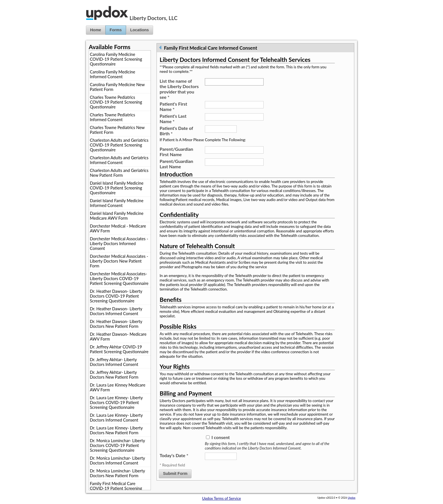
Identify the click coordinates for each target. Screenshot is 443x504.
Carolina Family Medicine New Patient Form (117, 87)
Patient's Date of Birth (176, 131)
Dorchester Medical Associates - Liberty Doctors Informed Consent (119, 244)
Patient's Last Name (173, 119)
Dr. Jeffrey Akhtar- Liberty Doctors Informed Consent (114, 362)
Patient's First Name (173, 106)
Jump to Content (14, 2)
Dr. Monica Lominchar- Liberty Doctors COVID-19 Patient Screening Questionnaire (117, 445)
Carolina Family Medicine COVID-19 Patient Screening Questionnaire (116, 59)
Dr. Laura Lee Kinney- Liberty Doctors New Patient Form (116, 430)
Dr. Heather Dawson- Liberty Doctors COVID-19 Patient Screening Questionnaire (116, 296)
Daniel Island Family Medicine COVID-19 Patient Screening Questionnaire (117, 188)
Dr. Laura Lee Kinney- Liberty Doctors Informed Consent (116, 418)
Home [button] (96, 30)
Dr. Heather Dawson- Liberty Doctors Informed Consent (116, 311)
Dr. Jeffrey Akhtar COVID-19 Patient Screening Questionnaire (119, 349)
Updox (352, 498)
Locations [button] (140, 30)
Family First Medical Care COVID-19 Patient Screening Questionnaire (116, 488)
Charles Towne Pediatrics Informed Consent (112, 117)
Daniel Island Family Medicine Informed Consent (117, 203)
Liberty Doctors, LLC (154, 18)
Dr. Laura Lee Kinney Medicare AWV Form (118, 387)
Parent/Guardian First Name (176, 152)
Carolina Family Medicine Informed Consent (112, 74)
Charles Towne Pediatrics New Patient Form (117, 130)
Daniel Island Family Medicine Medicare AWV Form (117, 216)
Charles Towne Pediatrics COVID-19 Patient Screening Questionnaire (116, 102)
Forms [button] (116, 30)
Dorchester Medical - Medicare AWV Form (118, 228)
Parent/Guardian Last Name (176, 164)
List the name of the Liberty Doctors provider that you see (179, 89)
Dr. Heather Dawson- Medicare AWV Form (118, 337)
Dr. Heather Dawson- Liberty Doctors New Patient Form (116, 324)
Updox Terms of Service (221, 498)
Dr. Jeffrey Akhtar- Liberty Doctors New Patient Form (114, 375)
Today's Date (174, 455)
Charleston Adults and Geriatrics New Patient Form (119, 173)
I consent (221, 437)
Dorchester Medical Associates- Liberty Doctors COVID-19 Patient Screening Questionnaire (119, 279)
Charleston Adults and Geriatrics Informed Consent (119, 160)
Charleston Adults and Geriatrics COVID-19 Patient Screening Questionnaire (119, 145)
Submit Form (175, 474)
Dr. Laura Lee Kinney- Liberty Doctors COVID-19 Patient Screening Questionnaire (116, 402)
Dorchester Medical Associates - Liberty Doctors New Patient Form (119, 261)
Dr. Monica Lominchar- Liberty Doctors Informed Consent (117, 461)
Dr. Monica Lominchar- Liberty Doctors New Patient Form (117, 473)
